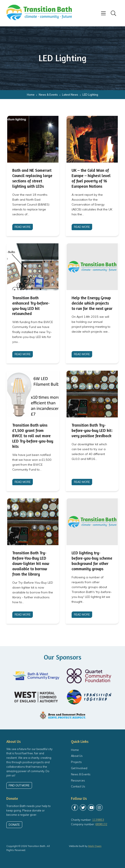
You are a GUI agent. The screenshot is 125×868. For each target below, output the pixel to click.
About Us (77, 756)
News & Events (81, 774)
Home (75, 750)
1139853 (98, 820)
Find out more (19, 785)
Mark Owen (95, 846)
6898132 (101, 824)
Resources (78, 780)
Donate (14, 825)
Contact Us (78, 786)
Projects (76, 762)
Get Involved (79, 768)
